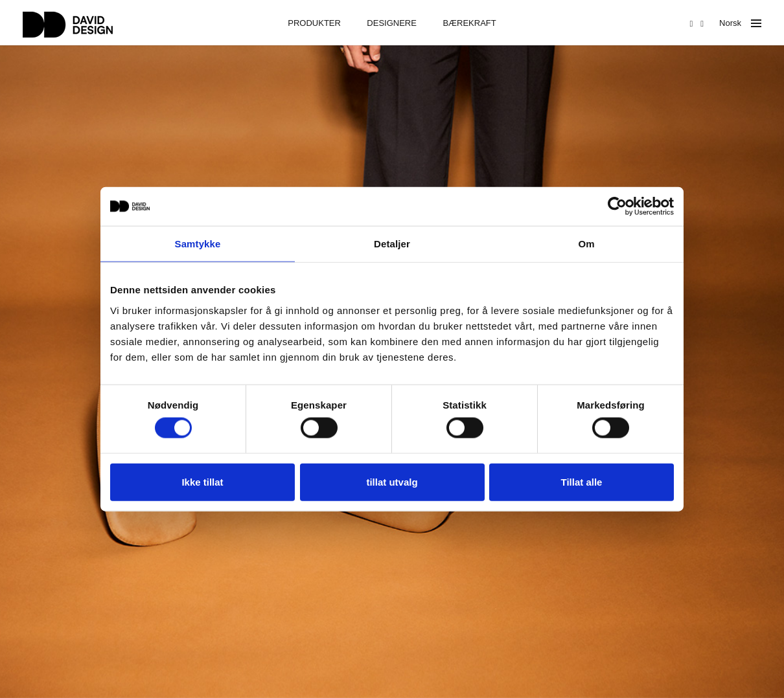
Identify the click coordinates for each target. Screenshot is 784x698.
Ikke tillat (202, 481)
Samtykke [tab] (198, 244)
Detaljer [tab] (392, 244)
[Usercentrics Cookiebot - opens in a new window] (617, 207)
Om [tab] (586, 244)
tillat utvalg (392, 481)
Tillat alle (582, 481)
